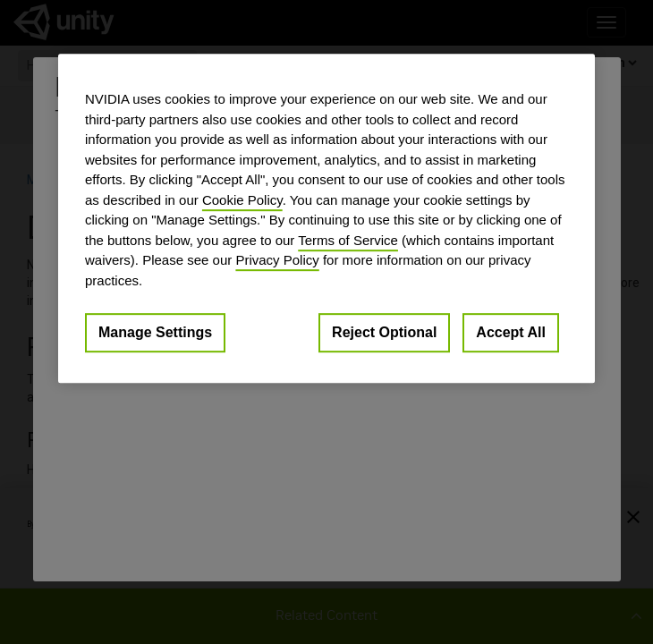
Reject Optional (384, 332)
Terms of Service (348, 240)
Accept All (511, 332)
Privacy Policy (277, 260)
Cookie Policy (242, 200)
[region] (326, 218)
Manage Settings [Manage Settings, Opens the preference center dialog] (155, 332)
